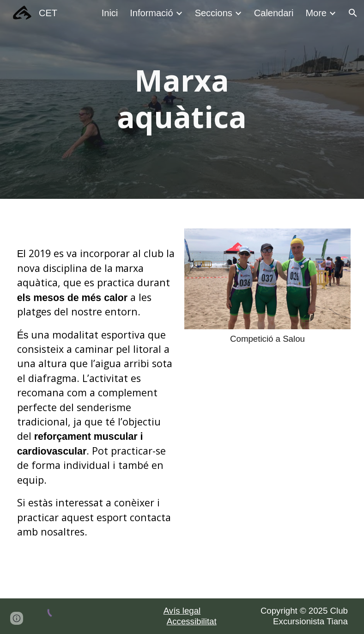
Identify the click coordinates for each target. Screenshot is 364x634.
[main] (182, 99)
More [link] (316, 13)
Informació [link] (151, 13)
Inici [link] (110, 13)
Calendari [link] (274, 13)
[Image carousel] (268, 286)
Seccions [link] (214, 13)
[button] (353, 13)
